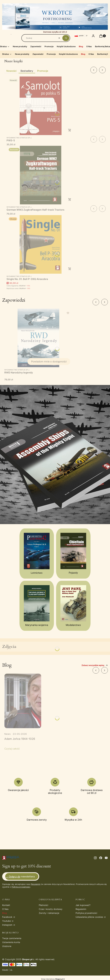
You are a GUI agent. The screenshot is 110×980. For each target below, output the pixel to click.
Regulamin (36, 884)
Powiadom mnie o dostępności (49, 362)
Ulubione (7, 946)
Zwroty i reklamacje (49, 913)
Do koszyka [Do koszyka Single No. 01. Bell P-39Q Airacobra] (70, 269)
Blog (4, 913)
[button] (66, 38)
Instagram (8, 925)
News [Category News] (7, 734)
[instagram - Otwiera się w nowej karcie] (95, 858)
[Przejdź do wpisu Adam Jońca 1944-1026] (23, 701)
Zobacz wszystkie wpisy (95, 665)
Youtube (7, 921)
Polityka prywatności (86, 913)
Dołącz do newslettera (22, 877)
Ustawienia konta (11, 942)
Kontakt (6, 905)
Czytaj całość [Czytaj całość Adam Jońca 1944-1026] (12, 749)
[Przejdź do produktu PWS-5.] (41, 106)
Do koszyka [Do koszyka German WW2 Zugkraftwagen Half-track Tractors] (70, 199)
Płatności (43, 905)
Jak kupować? (83, 905)
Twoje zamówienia (12, 938)
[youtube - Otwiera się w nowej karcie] (106, 858)
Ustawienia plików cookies (90, 917)
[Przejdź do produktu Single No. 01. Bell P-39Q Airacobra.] (41, 244)
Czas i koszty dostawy (51, 909)
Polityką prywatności (21, 887)
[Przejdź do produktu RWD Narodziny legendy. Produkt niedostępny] (38, 338)
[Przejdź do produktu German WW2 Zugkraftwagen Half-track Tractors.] (41, 175)
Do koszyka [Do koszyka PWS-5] (70, 130)
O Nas (5, 909)
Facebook (8, 917)
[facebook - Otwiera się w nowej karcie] (101, 858)
